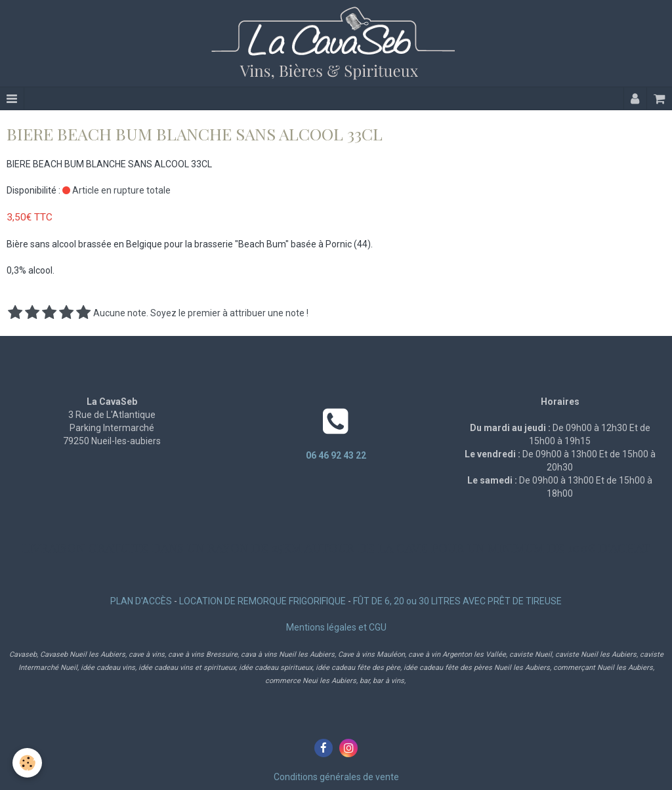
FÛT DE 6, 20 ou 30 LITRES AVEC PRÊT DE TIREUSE (457, 601)
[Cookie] (28, 763)
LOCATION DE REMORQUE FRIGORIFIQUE (262, 601)
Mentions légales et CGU (336, 627)
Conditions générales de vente (336, 777)
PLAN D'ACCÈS (141, 601)
